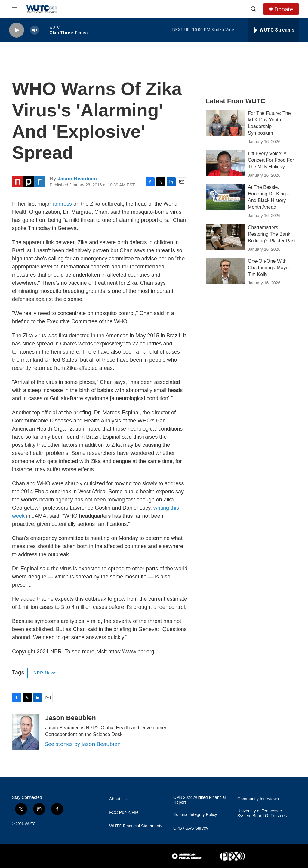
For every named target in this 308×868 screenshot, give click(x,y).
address (62, 204)
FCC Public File (124, 813)
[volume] (35, 30)
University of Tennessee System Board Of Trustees (262, 813)
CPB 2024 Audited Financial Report (199, 800)
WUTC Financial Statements (136, 826)
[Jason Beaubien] (26, 732)
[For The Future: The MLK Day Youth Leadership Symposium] (225, 123)
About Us (118, 799)
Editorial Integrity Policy (195, 815)
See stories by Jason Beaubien (83, 744)
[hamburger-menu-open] (15, 9)
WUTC (30, 824)
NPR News (45, 673)
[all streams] (273, 30)
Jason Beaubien (77, 179)
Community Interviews (258, 799)
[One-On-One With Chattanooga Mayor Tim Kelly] (225, 271)
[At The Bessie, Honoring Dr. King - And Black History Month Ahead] (225, 197)
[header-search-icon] (254, 9)
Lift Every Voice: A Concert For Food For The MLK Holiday (271, 160)
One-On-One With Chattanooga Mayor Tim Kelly (269, 268)
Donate (284, 9)
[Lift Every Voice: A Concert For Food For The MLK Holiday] (225, 163)
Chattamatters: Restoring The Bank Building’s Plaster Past (272, 234)
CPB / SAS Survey (191, 828)
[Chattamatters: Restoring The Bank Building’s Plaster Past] (225, 237)
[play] (17, 30)
